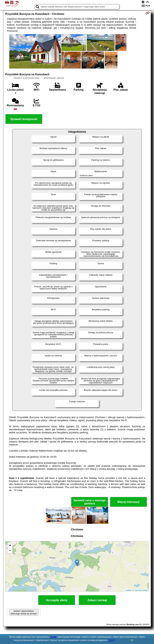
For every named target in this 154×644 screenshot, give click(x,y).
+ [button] (10, 546)
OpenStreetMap (141, 590)
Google (53, 637)
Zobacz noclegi (97, 600)
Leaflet (128, 590)
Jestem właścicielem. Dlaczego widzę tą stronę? (24, 612)
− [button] (10, 551)
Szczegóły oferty (57, 600)
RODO (112, 640)
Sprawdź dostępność (24, 119)
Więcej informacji (128, 502)
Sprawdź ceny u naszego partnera (90, 502)
